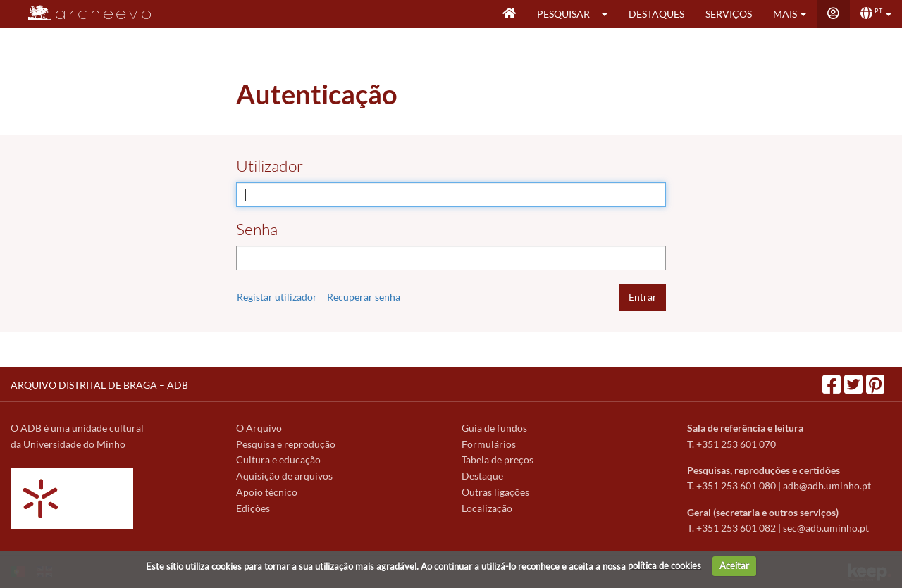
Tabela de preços (498, 459)
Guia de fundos (494, 428)
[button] (609, 14)
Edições (253, 508)
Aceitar (734, 565)
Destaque (482, 476)
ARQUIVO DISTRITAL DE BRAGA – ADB (99, 385)
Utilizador (270, 166)
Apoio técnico (267, 492)
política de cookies (665, 565)
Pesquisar (563, 14)
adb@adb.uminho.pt (827, 486)
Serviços (729, 14)
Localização (487, 508)
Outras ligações (495, 492)
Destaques (656, 14)
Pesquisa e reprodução (286, 444)
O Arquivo (259, 428)
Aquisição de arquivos (284, 476)
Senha (257, 229)
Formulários (489, 444)
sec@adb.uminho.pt (826, 528)
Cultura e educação (278, 459)
